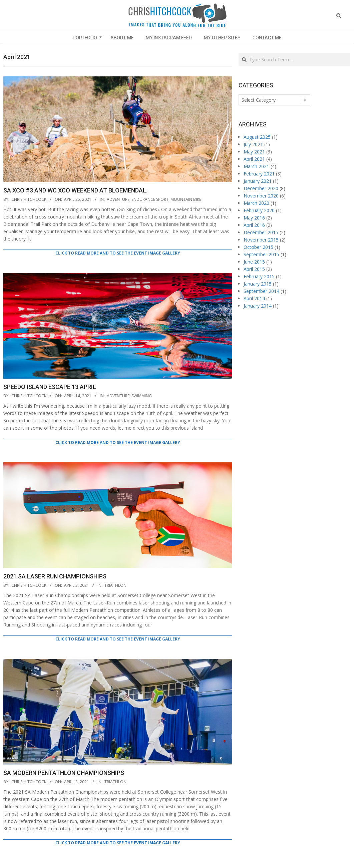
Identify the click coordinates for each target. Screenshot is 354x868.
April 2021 (254, 159)
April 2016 (254, 225)
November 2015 (261, 240)
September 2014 (261, 291)
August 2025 (257, 137)
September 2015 (261, 254)
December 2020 (261, 188)
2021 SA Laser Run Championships (55, 576)
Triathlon (115, 585)
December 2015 (261, 232)
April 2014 (254, 298)
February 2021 (259, 174)
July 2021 (253, 144)
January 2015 (258, 284)
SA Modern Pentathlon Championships (64, 773)
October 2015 (258, 247)
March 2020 (256, 203)
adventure (118, 199)
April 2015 (254, 269)
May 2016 (254, 218)
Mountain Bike (186, 199)
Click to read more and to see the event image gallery (118, 253)
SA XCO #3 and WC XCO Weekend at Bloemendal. (75, 190)
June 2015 (254, 262)
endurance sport (150, 199)
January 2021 (258, 181)
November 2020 (261, 196)
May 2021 (254, 152)
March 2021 (256, 166)
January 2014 (258, 306)
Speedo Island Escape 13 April (50, 387)
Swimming (142, 396)
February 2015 (259, 276)
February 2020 (259, 210)
